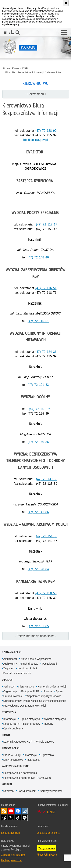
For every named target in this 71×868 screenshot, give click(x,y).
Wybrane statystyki (55, 719)
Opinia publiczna (13, 728)
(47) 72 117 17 (47, 224)
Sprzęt (59, 691)
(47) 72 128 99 (46, 131)
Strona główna (11, 68)
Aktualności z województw (36, 659)
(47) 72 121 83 (38, 385)
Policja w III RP (30, 691)
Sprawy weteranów (51, 791)
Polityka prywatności (12, 860)
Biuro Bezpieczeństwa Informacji (24, 72)
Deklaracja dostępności (48, 833)
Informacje (10, 719)
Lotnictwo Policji (27, 668)
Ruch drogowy (30, 664)
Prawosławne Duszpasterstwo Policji (25, 706)
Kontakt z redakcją (10, 833)
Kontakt (7, 784)
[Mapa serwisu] (11, 32)
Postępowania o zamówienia (20, 773)
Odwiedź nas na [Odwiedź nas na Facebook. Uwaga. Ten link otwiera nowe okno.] (18, 811)
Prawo (6, 735)
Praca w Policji (11, 748)
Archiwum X (11, 664)
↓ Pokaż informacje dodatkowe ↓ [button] (36, 636)
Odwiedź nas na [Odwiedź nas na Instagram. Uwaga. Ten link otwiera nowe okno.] (25, 811)
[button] (64, 33)
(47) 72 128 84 (38, 569)
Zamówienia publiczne (16, 766)
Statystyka (9, 712)
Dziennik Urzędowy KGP (18, 742)
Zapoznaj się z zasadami (13, 855)
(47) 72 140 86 (40, 409)
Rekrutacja (33, 760)
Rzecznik (9, 791)
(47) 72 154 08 (47, 536)
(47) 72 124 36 (46, 352)
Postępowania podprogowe (19, 778)
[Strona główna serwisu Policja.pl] (5, 32)
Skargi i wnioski (27, 791)
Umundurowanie (13, 696)
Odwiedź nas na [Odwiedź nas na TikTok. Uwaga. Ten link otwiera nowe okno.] (18, 818)
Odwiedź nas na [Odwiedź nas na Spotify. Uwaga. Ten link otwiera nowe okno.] (25, 818)
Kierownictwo (54, 72)
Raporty (49, 724)
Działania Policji (12, 652)
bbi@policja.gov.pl (35, 140)
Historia (47, 691)
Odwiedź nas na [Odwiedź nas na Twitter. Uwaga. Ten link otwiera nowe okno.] (11, 818)
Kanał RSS (4, 811)
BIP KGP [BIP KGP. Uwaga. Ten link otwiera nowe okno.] (51, 812)
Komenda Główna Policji (52, 687)
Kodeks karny (11, 724)
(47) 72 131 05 (38, 626)
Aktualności (10, 659)
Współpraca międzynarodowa (44, 696)
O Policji (7, 680)
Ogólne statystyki (30, 719)
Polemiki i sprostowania (17, 673)
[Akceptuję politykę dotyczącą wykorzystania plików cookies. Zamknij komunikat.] (66, 3)
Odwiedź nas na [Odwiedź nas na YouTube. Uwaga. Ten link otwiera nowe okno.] (11, 811)
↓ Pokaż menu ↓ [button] (36, 94)
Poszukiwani (49, 664)
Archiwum (45, 778)
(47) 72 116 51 (46, 288)
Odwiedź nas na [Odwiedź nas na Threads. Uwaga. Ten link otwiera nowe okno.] (4, 818)
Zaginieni (9, 668)
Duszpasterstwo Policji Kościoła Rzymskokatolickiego (35, 701)
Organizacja (11, 691)
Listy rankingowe (13, 760)
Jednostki (9, 687)
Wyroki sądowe (45, 742)
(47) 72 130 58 (47, 479)
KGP (25, 68)
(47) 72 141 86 (38, 512)
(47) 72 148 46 (38, 257)
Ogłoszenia (47, 755)
